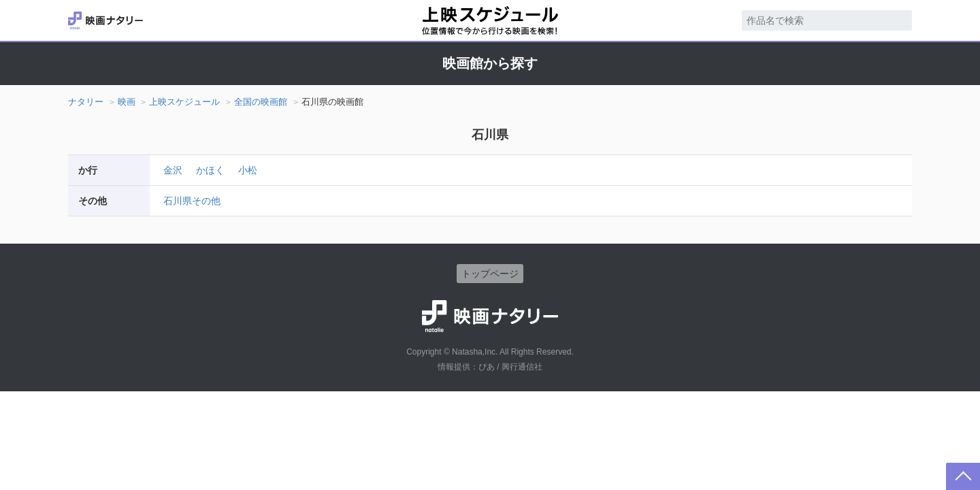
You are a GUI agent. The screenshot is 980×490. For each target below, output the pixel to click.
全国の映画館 (261, 102)
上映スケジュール (184, 102)
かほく (210, 170)
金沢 (173, 170)
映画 (127, 102)
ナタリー (86, 102)
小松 (248, 170)
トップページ (490, 274)
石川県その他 (192, 201)
